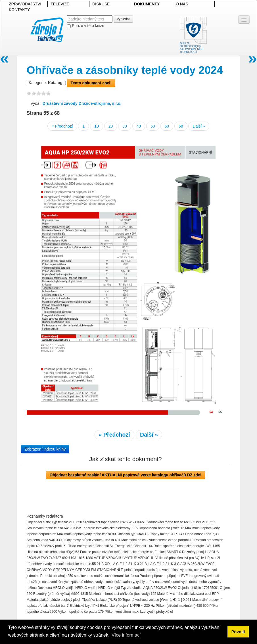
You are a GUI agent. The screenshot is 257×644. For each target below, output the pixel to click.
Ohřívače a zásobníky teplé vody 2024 (125, 70)
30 (125, 126)
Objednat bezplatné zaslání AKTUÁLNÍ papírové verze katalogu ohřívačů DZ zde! (126, 475)
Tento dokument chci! (91, 83)
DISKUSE (101, 4)
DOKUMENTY (147, 4)
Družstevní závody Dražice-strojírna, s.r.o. (82, 103)
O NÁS (182, 4)
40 (139, 126)
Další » (199, 126)
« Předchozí (62, 126)
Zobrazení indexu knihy (45, 449)
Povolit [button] (238, 632)
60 (167, 126)
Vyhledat (123, 19)
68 (181, 126)
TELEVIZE (60, 4)
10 (97, 126)
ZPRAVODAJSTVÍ (25, 4)
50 (153, 126)
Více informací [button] (126, 635)
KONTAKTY (19, 10)
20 (111, 126)
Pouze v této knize (86, 26)
